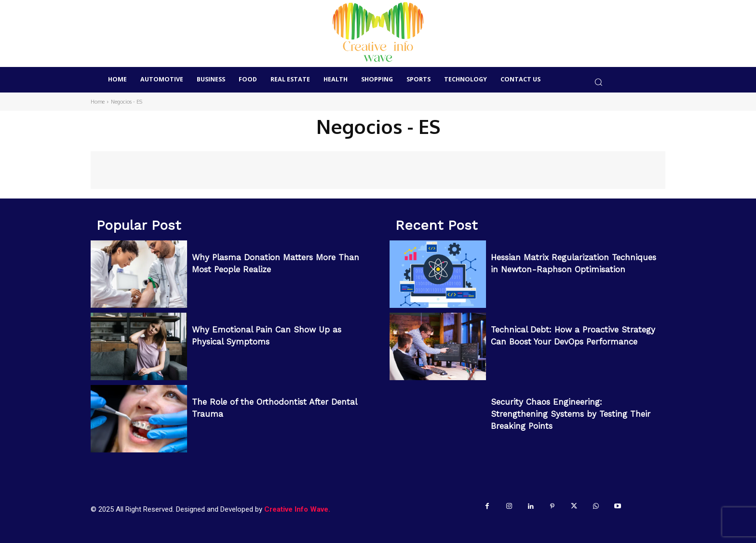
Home (98, 102)
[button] (598, 82)
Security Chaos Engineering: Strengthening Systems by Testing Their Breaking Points (571, 414)
